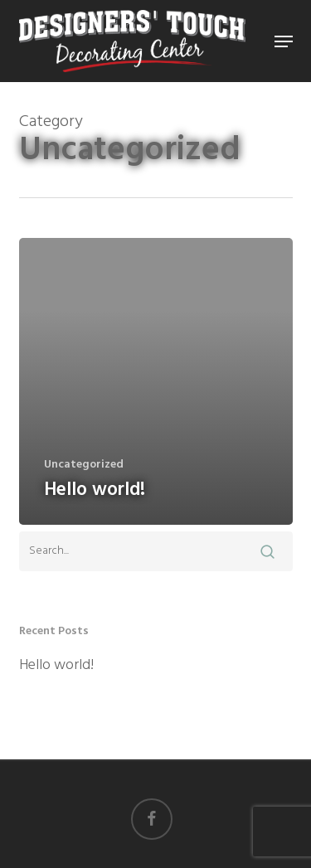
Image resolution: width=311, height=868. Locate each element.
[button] (284, 41)
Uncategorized (84, 465)
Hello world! (56, 666)
